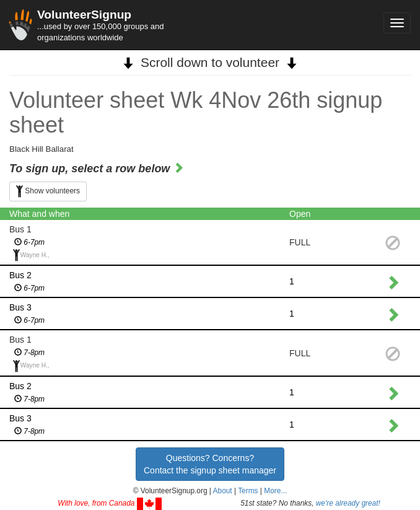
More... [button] (275, 491)
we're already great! (348, 503)
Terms (248, 491)
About (223, 491)
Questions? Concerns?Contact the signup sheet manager (210, 464)
